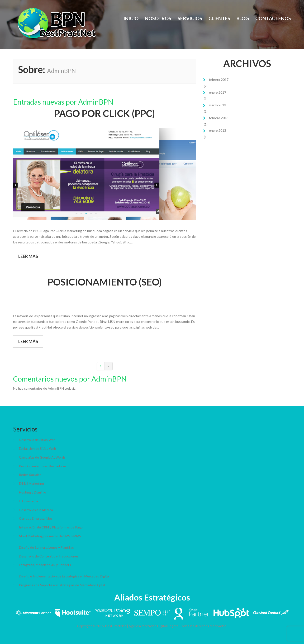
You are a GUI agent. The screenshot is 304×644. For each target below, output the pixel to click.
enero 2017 (218, 92)
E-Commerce (29, 501)
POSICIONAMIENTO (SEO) (105, 282)
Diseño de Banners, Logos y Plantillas (46, 547)
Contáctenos (273, 18)
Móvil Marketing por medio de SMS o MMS (50, 536)
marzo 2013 (218, 105)
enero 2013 (218, 130)
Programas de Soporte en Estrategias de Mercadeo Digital (62, 585)
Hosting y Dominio (33, 492)
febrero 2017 (219, 80)
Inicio (131, 18)
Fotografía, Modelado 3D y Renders (45, 565)
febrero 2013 (219, 118)
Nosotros (158, 18)
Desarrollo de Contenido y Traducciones (49, 556)
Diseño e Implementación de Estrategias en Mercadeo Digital (64, 576)
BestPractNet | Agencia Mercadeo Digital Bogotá (142, 626)
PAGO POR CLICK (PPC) (104, 113)
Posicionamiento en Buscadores (43, 466)
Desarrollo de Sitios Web (37, 440)
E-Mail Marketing (31, 483)
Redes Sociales (30, 475)
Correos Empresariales (36, 518)
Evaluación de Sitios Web (38, 448)
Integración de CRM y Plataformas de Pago (51, 527)
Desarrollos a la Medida (36, 510)
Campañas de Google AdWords (42, 457)
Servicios (190, 18)
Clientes (219, 18)
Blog (243, 18)
